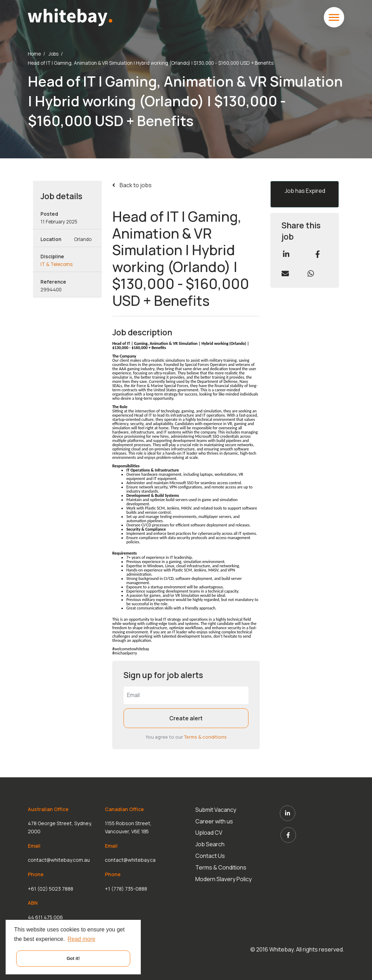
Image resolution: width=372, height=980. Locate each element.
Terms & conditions (205, 737)
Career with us (215, 820)
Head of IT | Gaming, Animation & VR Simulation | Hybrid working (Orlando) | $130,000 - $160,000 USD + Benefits (151, 63)
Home (34, 54)
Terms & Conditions (222, 863)
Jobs (53, 54)
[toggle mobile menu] (334, 17)
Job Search (211, 842)
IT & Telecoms (56, 264)
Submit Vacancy (216, 810)
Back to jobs (135, 185)
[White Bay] (70, 17)
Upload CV (210, 831)
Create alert (186, 718)
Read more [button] (81, 939)
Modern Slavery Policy (224, 874)
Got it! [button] (73, 958)
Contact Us (211, 853)
